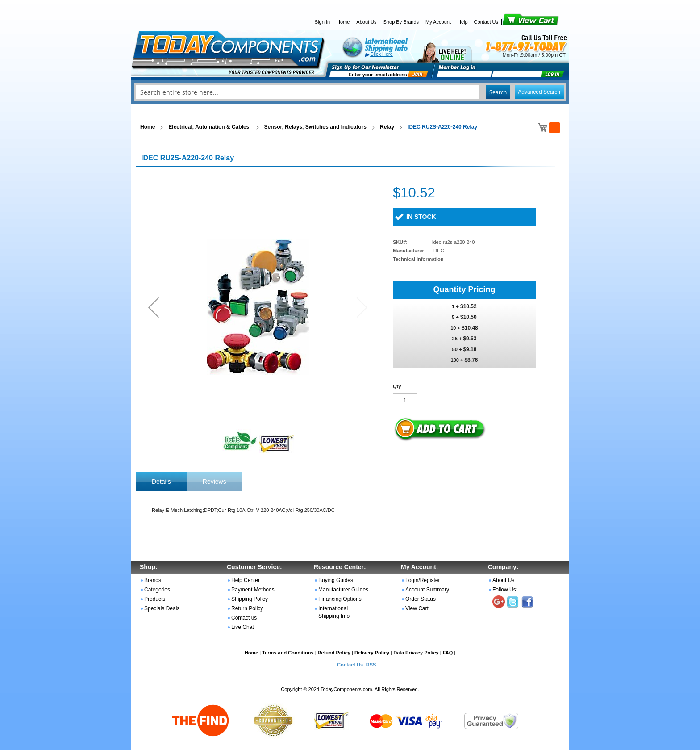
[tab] (161, 482)
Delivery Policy (372, 653)
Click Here (381, 54)
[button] (154, 307)
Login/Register (423, 580)
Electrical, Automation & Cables (209, 127)
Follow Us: (505, 590)
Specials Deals (162, 608)
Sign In (322, 22)
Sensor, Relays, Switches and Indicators (315, 127)
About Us (366, 22)
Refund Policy (334, 653)
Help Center (246, 580)
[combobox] (350, 92)
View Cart (515, 22)
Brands (153, 580)
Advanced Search (539, 92)
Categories (157, 590)
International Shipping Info (334, 612)
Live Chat (243, 627)
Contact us (244, 618)
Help (463, 22)
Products (155, 599)
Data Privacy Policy (416, 653)
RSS (371, 665)
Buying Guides (336, 580)
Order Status (421, 599)
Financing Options (340, 599)
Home (343, 22)
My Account (438, 22)
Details (161, 482)
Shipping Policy (250, 599)
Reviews (215, 482)
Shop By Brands (401, 22)
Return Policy (247, 608)
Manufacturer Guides (343, 590)
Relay (387, 127)
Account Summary (427, 590)
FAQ (448, 653)
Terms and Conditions (288, 653)
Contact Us (486, 22)
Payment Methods (253, 590)
